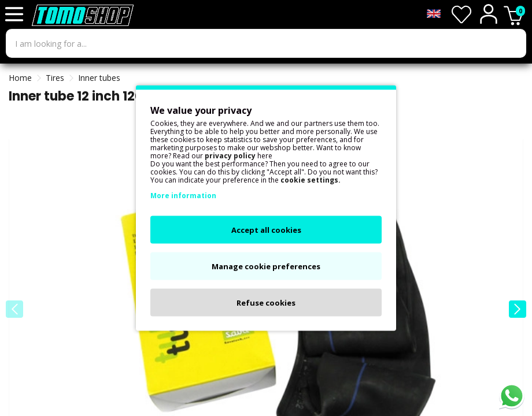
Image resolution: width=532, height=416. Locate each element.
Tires (55, 78)
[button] (518, 309)
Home (20, 78)
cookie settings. (311, 180)
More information (183, 196)
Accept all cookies (266, 230)
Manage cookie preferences (266, 266)
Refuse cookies (266, 303)
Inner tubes (99, 78)
